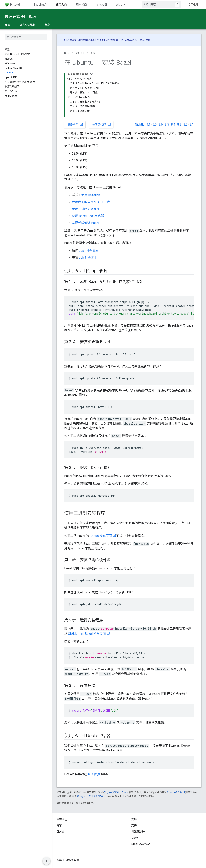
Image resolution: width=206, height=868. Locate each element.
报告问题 (75, 124)
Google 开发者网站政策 (90, 796)
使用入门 (80, 53)
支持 (134, 825)
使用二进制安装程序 (86, 209)
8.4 (173, 125)
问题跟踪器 (138, 832)
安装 (93, 53)
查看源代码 (102, 124)
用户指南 (81, 5)
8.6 (161, 125)
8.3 (179, 125)
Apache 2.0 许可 (176, 792)
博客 (59, 825)
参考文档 (101, 5)
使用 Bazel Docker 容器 (88, 216)
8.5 (167, 125)
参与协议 (132, 40)
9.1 (148, 125)
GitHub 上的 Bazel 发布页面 (87, 634)
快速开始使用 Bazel (22, 17)
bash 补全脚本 (89, 251)
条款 (59, 860)
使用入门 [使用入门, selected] (61, 5)
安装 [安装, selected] (7, 25)
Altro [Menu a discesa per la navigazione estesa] (119, 5)
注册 (148, 40)
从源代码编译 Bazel (85, 223)
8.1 (192, 125)
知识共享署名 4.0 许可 (116, 792)
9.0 (155, 125)
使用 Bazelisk (91, 195)
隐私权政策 (72, 860)
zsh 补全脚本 (88, 258)
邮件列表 (113, 40)
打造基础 (70, 40)
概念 (47, 25)
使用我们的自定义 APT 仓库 (91, 202)
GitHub (193, 5)
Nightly (140, 125)
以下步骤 (94, 774)
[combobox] (162, 5)
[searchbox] (26, 37)
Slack (135, 838)
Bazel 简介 (40, 5)
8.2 (185, 125)
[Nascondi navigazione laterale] (46, 861)
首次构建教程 (27, 25)
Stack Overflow (141, 844)
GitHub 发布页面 (101, 536)
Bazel (67, 53)
